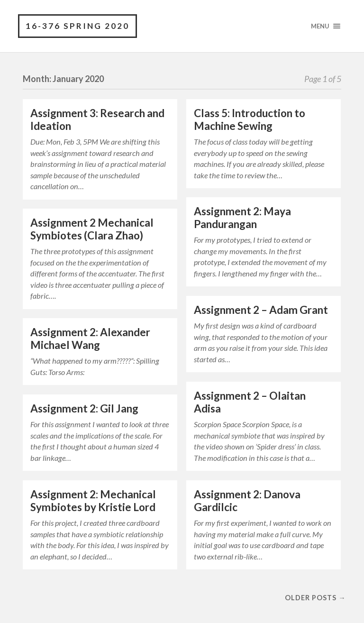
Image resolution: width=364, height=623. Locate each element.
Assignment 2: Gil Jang (84, 408)
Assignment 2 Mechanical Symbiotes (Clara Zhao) (92, 229)
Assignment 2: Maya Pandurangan (242, 218)
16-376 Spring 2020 (77, 26)
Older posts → (315, 598)
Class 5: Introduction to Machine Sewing (250, 119)
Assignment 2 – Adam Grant (261, 310)
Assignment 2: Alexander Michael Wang (90, 339)
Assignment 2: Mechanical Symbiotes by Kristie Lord (93, 501)
